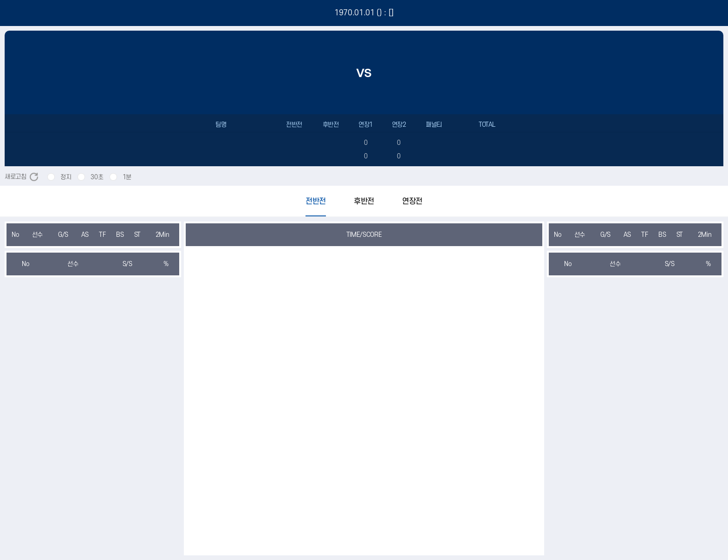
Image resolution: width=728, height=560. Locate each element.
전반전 (316, 202)
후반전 (364, 202)
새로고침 (21, 177)
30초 (97, 177)
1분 (127, 177)
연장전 (412, 202)
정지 (66, 177)
